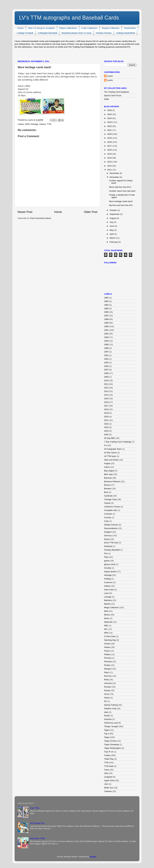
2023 (110, 122)
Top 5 (107, 734)
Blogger (93, 857)
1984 (106, 305)
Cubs (106, 521)
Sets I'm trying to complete (41, 28)
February (114, 242)
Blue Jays (109, 474)
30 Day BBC (110, 438)
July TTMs (35, 808)
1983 (106, 301)
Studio (107, 716)
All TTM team (110, 456)
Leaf (106, 593)
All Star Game (110, 453)
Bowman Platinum (112, 481)
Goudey (108, 568)
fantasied (108, 546)
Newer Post (25, 212)
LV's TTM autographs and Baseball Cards (69, 18)
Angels (107, 463)
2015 (110, 154)
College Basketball (125, 33)
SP (105, 701)
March (113, 238)
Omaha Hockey (104, 33)
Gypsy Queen (110, 572)
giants (107, 561)
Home (20, 28)
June (112, 226)
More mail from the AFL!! (120, 187)
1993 (106, 337)
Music (107, 618)
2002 (106, 355)
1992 (106, 334)
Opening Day (110, 640)
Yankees (108, 791)
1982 (106, 298)
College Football (25, 33)
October (114, 210)
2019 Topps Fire (37, 823)
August (113, 218)
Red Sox (108, 676)
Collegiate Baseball (47, 33)
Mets (106, 611)
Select (107, 698)
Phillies (107, 654)
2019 (110, 138)
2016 (110, 150)
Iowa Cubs (109, 590)
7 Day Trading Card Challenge (118, 442)
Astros (107, 467)
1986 (106, 312)
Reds (106, 680)
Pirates (107, 665)
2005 (106, 363)
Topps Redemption (113, 748)
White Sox (109, 788)
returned (108, 683)
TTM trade (109, 766)
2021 (110, 130)
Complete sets (111, 510)
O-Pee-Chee (110, 636)
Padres (107, 647)
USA (106, 784)
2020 (110, 134)
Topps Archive (110, 741)
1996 (106, 348)
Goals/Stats (130, 28)
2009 (27, 124)
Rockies (108, 687)
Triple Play (109, 759)
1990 (106, 326)
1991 (106, 330)
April (112, 234)
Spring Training (111, 705)
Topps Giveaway (112, 744)
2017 (110, 146)
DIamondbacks (111, 528)
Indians (43, 124)
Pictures (108, 658)
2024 (110, 118)
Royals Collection (111, 28)
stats (106, 712)
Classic (107, 503)
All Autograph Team (113, 449)
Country (108, 517)
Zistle (106, 99)
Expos (107, 539)
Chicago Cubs (110, 499)
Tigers (107, 730)
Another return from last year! (122, 191)
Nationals (108, 622)
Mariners (108, 600)
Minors (107, 615)
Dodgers (108, 532)
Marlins (107, 604)
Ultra (106, 773)
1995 (106, 345)
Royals (107, 690)
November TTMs (37, 838)
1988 (106, 319)
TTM (49, 124)
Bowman (108, 478)
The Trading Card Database (117, 92)
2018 (110, 142)
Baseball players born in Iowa (77, 33)
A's (105, 445)
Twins (107, 770)
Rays (106, 672)
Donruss (108, 536)
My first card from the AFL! (121, 205)
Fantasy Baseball (112, 550)
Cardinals (108, 496)
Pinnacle (108, 662)
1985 (106, 309)
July (112, 222)
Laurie (110, 76)
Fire (106, 553)
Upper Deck (109, 780)
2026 (110, 110)
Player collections (68, 28)
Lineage (108, 597)
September (115, 214)
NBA (106, 626)
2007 (106, 370)
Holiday (107, 579)
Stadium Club (110, 709)
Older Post (91, 212)
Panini (107, 651)
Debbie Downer (111, 525)
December (115, 173)
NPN (106, 633)
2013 (110, 162)
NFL (106, 629)
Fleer (106, 557)
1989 (106, 323)
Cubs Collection (89, 28)
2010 (106, 380)
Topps (107, 737)
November (115, 177)
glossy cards (110, 564)
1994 (106, 341)
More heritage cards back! (121, 201)
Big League (109, 471)
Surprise (108, 719)
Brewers (108, 489)
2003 (106, 359)
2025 (110, 114)
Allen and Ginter (111, 460)
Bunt (106, 492)
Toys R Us (109, 752)
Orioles (107, 644)
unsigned (108, 777)
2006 (106, 366)
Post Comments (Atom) (41, 218)
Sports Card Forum (113, 96)
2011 (110, 170)
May (112, 230)
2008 (106, 373)
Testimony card (111, 723)
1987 (106, 316)
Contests (108, 514)
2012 (110, 166)
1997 (106, 352)
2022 (110, 126)
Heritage (34, 124)
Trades (107, 755)
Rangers (108, 669)
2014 (110, 158)
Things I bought (111, 726)
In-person (108, 582)
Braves (107, 485)
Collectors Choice (112, 507)
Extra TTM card (111, 543)
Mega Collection (111, 607)
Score (107, 694)
